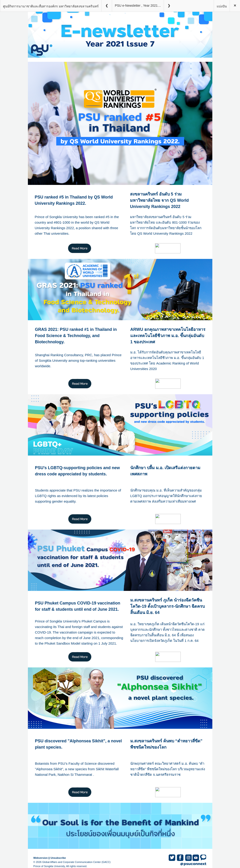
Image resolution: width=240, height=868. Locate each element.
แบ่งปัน (222, 6)
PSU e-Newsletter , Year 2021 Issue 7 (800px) (139, 6)
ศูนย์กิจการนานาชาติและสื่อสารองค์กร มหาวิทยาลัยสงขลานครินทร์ (51, 6)
